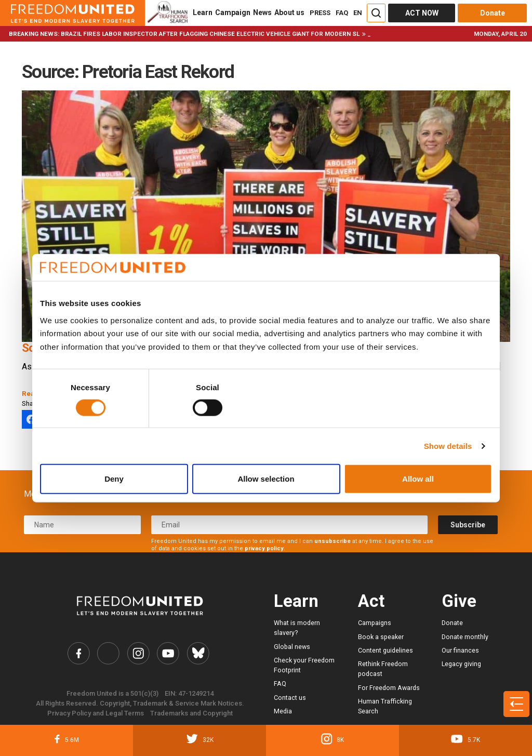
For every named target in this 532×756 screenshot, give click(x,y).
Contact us (290, 698)
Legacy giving (461, 664)
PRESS (320, 13)
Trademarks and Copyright (191, 714)
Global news (292, 647)
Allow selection (266, 479)
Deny (114, 479)
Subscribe (468, 525)
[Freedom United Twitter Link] (108, 653)
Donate (452, 623)
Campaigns (375, 623)
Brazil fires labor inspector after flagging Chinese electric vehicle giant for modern (206, 34)
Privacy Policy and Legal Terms (96, 714)
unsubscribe (332, 541)
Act (371, 601)
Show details (448, 446)
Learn (203, 12)
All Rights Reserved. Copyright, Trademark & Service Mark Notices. (140, 704)
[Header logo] (72, 13)
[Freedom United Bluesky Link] (198, 653)
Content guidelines (385, 650)
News (262, 12)
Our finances (460, 650)
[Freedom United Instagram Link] (138, 653)
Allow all (418, 479)
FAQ (342, 13)
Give (459, 601)
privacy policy (264, 548)
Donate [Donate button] (493, 13)
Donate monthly (465, 637)
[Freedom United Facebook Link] (78, 653)
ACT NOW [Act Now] (422, 13)
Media (283, 711)
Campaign (233, 12)
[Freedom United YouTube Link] (169, 653)
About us (289, 12)
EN (358, 13)
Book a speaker (381, 637)
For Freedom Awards (389, 688)
